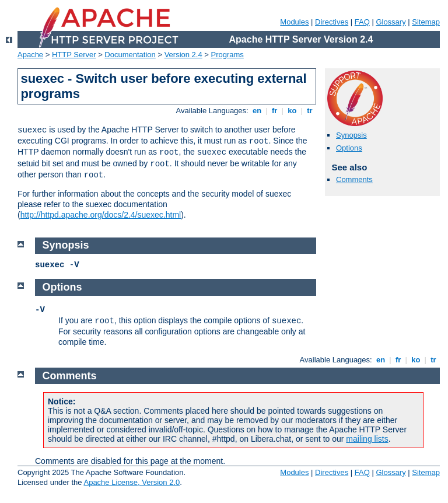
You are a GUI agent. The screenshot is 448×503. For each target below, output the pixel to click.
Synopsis (351, 135)
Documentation (130, 55)
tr (310, 111)
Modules (294, 22)
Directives (332, 22)
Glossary (391, 22)
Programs (228, 55)
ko (292, 111)
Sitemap (426, 22)
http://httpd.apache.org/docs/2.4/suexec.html (101, 215)
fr (274, 111)
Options (349, 148)
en (257, 111)
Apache (30, 55)
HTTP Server (74, 55)
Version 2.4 (183, 55)
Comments (354, 179)
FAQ (362, 22)
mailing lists (367, 439)
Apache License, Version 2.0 (132, 482)
